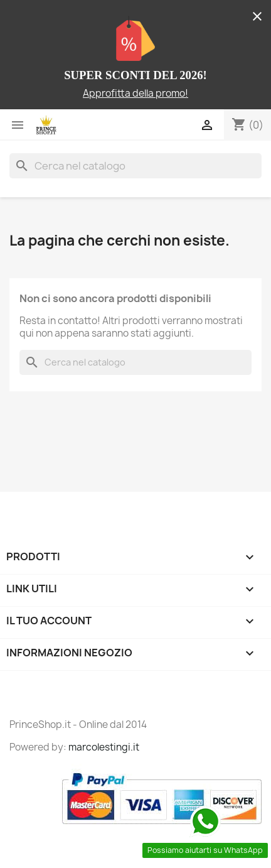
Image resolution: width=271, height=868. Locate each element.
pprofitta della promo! (139, 93)
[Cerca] (135, 166)
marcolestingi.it (104, 747)
